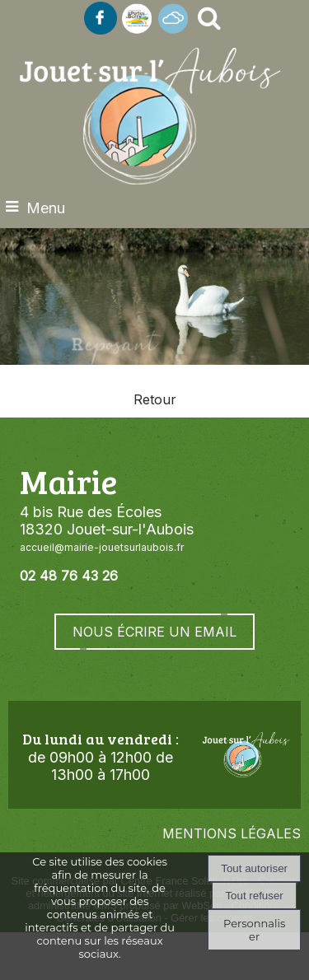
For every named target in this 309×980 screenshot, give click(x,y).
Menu (46, 208)
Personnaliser (254, 930)
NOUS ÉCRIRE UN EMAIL (154, 632)
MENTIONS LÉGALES (232, 833)
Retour (155, 399)
